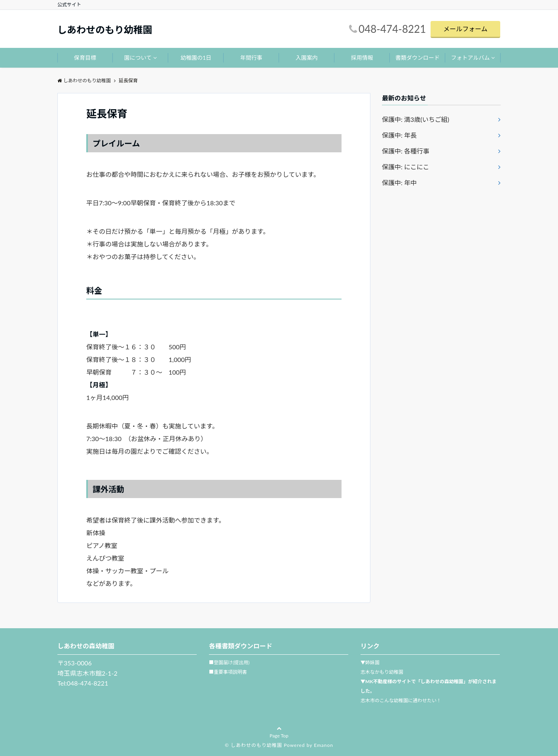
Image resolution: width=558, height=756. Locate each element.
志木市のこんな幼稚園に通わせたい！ (401, 700)
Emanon (324, 745)
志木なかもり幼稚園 (382, 672)
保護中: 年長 (399, 135)
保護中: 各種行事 (406, 151)
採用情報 (362, 58)
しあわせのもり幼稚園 (105, 30)
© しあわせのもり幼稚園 (253, 745)
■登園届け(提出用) (229, 662)
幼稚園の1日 (196, 58)
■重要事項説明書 (228, 672)
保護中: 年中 (399, 183)
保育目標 (85, 58)
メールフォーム (465, 29)
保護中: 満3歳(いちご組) (416, 119)
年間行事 (251, 58)
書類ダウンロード (418, 58)
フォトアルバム (471, 58)
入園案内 (307, 58)
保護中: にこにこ (405, 167)
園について (138, 58)
